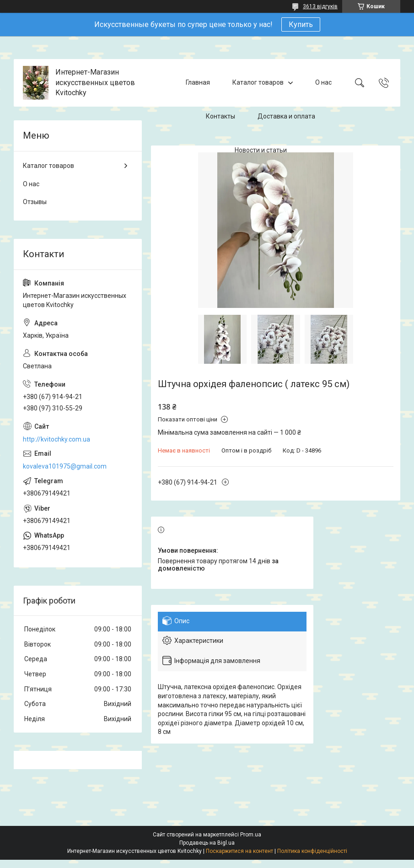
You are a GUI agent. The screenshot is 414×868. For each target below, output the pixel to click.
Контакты (220, 116)
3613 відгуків (320, 6)
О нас (323, 82)
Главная (198, 82)
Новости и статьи (261, 150)
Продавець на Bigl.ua (207, 843)
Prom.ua (251, 835)
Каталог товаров (258, 82)
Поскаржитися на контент (239, 851)
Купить (301, 24)
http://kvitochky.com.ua (56, 439)
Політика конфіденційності (312, 851)
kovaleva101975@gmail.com (65, 466)
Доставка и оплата (286, 116)
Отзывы (35, 202)
